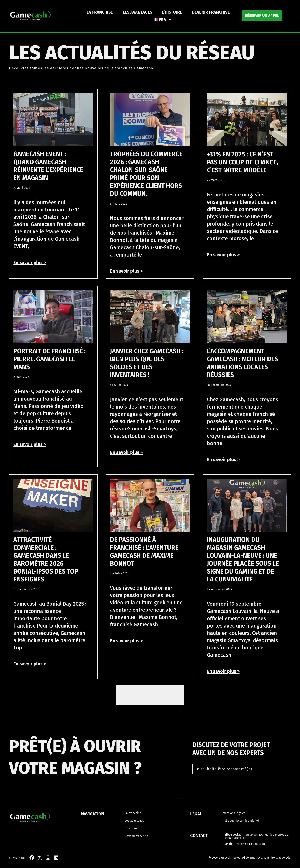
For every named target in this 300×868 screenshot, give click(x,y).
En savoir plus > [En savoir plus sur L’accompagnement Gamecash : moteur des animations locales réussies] (223, 460)
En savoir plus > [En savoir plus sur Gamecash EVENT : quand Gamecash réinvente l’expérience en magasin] (30, 262)
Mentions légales (234, 813)
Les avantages (137, 12)
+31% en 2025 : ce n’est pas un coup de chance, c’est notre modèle (242, 162)
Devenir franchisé (211, 12)
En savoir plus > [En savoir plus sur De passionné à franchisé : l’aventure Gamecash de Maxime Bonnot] (126, 641)
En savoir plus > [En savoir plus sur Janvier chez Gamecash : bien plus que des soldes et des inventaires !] (126, 452)
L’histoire (172, 12)
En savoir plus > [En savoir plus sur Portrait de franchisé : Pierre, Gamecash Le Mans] (30, 444)
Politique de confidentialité (241, 821)
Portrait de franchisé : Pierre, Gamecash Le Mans (49, 359)
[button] (150, 695)
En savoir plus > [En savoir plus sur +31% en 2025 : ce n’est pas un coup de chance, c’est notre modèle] (223, 255)
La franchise (100, 12)
